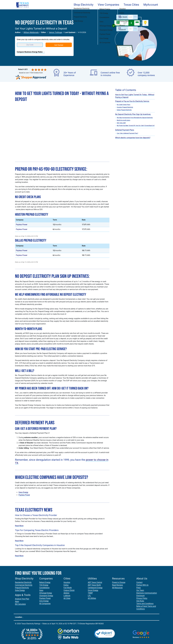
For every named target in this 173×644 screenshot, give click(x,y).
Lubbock (67, 596)
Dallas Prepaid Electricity (124, 110)
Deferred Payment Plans (125, 130)
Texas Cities (131, 5)
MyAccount (151, 5)
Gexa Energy (23, 492)
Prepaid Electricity (22, 588)
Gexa (41, 590)
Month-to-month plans (124, 120)
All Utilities (92, 598)
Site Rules (140, 601)
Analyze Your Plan (22, 599)
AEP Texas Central (95, 582)
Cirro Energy (44, 601)
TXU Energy (44, 585)
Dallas (66, 585)
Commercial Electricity (24, 585)
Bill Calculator (20, 604)
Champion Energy (46, 596)
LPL (89, 596)
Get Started (59, 45)
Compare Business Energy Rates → (31, 52)
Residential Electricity (23, 582)
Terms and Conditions (145, 604)
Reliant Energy (45, 582)
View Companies (108, 5)
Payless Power (22, 225)
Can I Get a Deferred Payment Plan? (127, 133)
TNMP (90, 593)
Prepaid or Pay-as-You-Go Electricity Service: (132, 101)
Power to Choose (119, 582)
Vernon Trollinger (55, 32)
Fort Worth (68, 588)
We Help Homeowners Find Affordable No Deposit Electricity (135, 118)
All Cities (67, 598)
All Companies (45, 604)
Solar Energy (20, 590)
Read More (19, 526)
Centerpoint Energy (95, 588)
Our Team (140, 590)
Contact (139, 582)
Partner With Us (142, 585)
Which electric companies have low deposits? (133, 138)
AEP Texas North (94, 585)
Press (139, 588)
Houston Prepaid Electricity (125, 107)
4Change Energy (46, 593)
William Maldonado (31, 32)
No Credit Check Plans (124, 105)
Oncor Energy (93, 590)
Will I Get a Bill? (121, 123)
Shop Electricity (83, 5)
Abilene (66, 593)
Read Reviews (118, 585)
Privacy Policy (142, 598)
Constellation (44, 588)
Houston (67, 582)
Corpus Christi (69, 590)
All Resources (117, 588)
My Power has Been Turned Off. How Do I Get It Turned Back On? (136, 126)
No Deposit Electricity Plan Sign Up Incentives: (133, 114)
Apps (17, 601)
